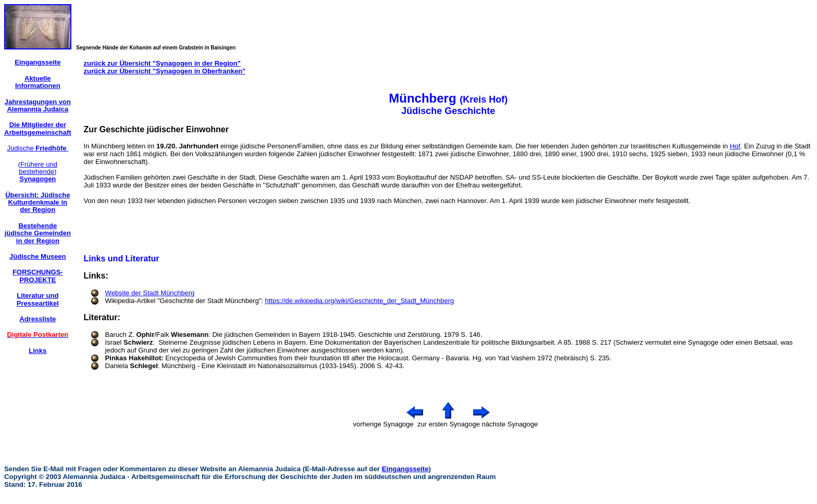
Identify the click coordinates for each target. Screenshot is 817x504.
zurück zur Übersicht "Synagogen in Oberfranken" (165, 71)
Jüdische (38, 148)
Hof (735, 146)
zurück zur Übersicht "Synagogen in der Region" (162, 63)
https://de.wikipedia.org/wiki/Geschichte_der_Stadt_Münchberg (360, 301)
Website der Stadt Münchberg (150, 293)
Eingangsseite (405, 469)
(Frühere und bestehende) (38, 172)
